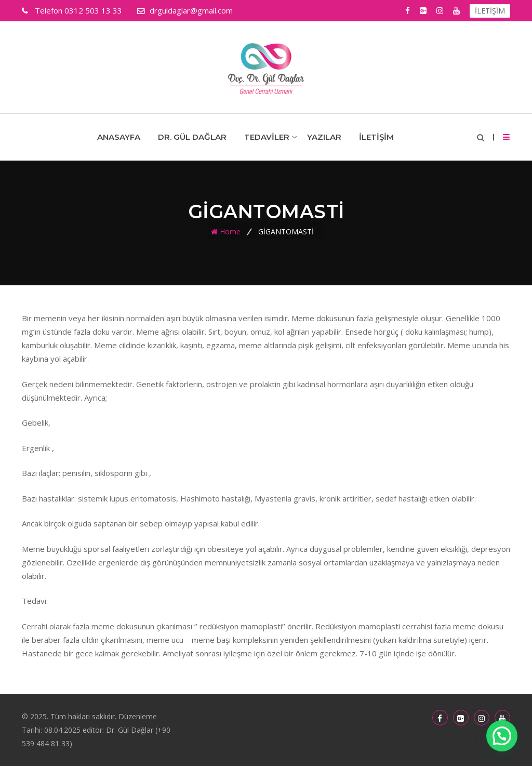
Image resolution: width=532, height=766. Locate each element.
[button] (502, 736)
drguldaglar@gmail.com (191, 10)
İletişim (376, 137)
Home (230, 232)
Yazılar (324, 137)
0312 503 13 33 (77, 10)
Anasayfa (119, 137)
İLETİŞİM (490, 11)
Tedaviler (267, 137)
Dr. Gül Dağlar (192, 137)
